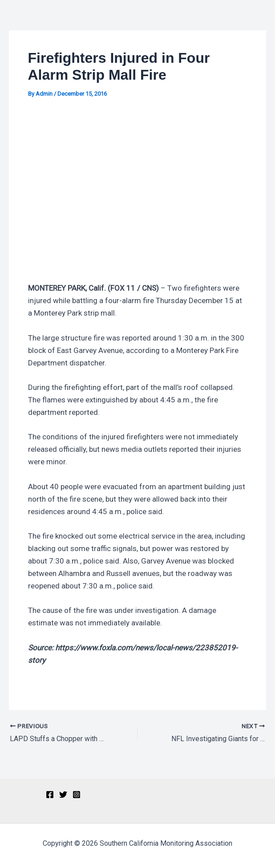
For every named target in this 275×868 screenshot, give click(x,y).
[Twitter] (63, 795)
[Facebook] (50, 795)
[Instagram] (77, 795)
